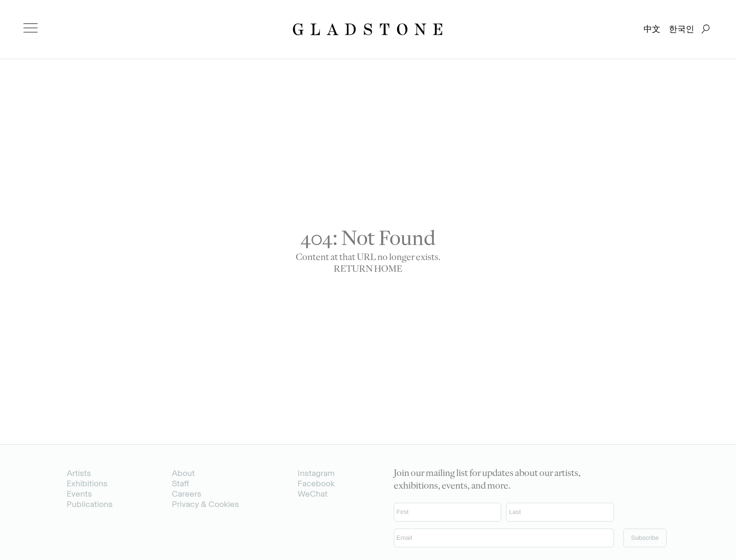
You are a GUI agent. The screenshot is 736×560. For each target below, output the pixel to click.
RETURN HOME (368, 270)
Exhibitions (87, 483)
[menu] (31, 28)
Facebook (316, 483)
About (183, 473)
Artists (79, 473)
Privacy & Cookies (205, 504)
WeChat (313, 494)
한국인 (682, 29)
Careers (187, 494)
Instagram (316, 473)
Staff (180, 483)
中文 (652, 29)
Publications (90, 504)
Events (79, 494)
